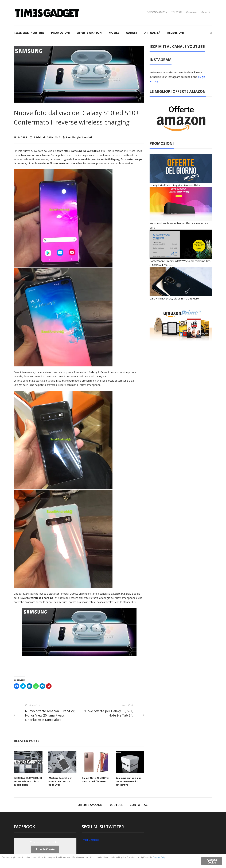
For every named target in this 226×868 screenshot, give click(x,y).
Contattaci (192, 12)
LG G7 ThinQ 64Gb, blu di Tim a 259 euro (174, 298)
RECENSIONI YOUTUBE (29, 33)
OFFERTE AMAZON (157, 12)
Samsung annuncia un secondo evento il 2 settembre (129, 781)
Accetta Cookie (45, 849)
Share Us (206, 12)
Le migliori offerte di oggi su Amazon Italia (175, 185)
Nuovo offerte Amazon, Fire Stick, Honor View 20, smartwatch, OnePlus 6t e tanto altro (50, 715)
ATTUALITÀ (152, 33)
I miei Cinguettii (90, 840)
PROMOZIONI (61, 33)
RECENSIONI (176, 33)
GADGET (132, 33)
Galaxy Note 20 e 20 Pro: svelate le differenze (95, 780)
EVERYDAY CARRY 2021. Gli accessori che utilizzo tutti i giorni (28, 781)
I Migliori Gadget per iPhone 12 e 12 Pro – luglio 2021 (60, 781)
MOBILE (114, 33)
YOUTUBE (177, 12)
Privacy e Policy (66, 861)
